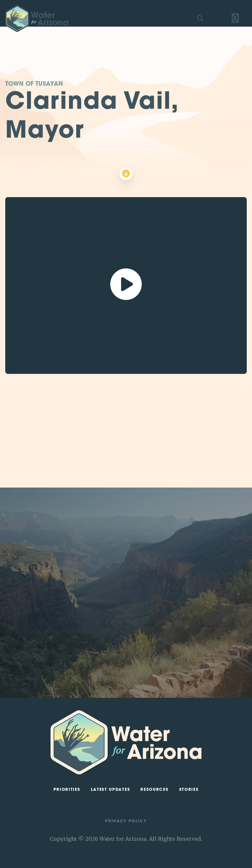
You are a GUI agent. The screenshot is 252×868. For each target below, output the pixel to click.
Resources (154, 790)
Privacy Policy (126, 821)
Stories (189, 790)
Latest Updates (111, 790)
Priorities (67, 790)
